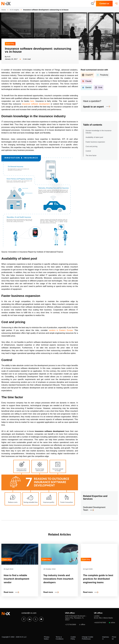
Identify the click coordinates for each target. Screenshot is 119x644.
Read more (9, 592)
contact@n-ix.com (29, 613)
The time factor (91, 155)
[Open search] (92, 4)
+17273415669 (75, 625)
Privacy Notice (47, 638)
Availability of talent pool (94, 137)
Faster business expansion (95, 142)
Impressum (106, 638)
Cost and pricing (92, 146)
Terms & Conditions (59, 638)
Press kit (114, 638)
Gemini (87, 87)
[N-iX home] (6, 3)
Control (88, 151)
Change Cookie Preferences (88, 638)
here (32, 101)
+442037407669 (105, 623)
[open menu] (116, 4)
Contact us (104, 4)
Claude (87, 81)
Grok (98, 87)
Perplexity (102, 75)
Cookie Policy (73, 638)
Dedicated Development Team (94, 509)
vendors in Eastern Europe (61, 330)
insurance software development (36, 104)
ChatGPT (88, 75)
